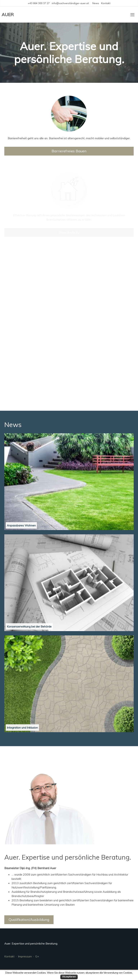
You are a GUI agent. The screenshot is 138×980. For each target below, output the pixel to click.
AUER (8, 15)
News (96, 3)
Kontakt (106, 3)
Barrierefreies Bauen (69, 151)
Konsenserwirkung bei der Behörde (29, 626)
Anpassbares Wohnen (21, 525)
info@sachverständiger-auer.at (70, 3)
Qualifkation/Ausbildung (29, 920)
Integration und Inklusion (22, 728)
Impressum (25, 956)
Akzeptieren (69, 977)
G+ (37, 956)
